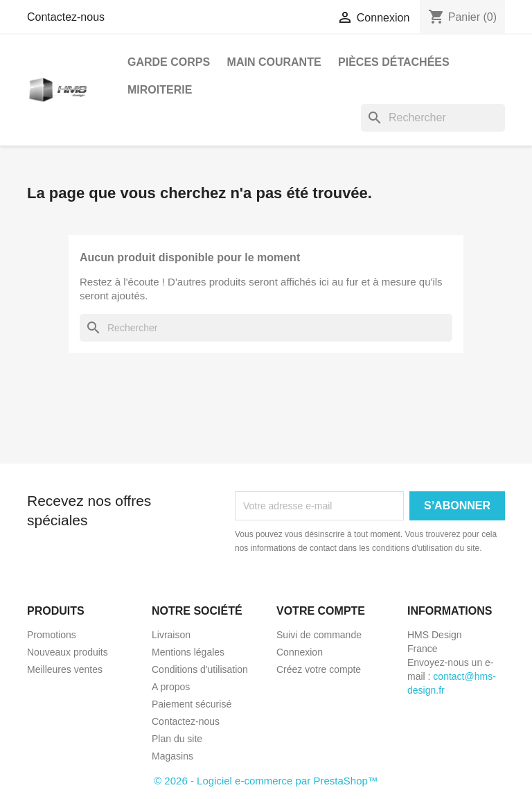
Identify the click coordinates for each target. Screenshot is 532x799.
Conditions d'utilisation (200, 669)
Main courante (274, 62)
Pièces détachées (394, 62)
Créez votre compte (319, 669)
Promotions (52, 635)
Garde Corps (169, 62)
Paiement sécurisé (192, 704)
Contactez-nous (66, 17)
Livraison (171, 635)
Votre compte (321, 611)
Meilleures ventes (65, 669)
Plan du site (177, 739)
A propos (171, 687)
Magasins (172, 756)
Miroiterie (160, 90)
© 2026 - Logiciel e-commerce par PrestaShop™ (266, 781)
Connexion (300, 652)
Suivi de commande (319, 635)
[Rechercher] (433, 118)
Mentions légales (188, 652)
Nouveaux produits (68, 652)
